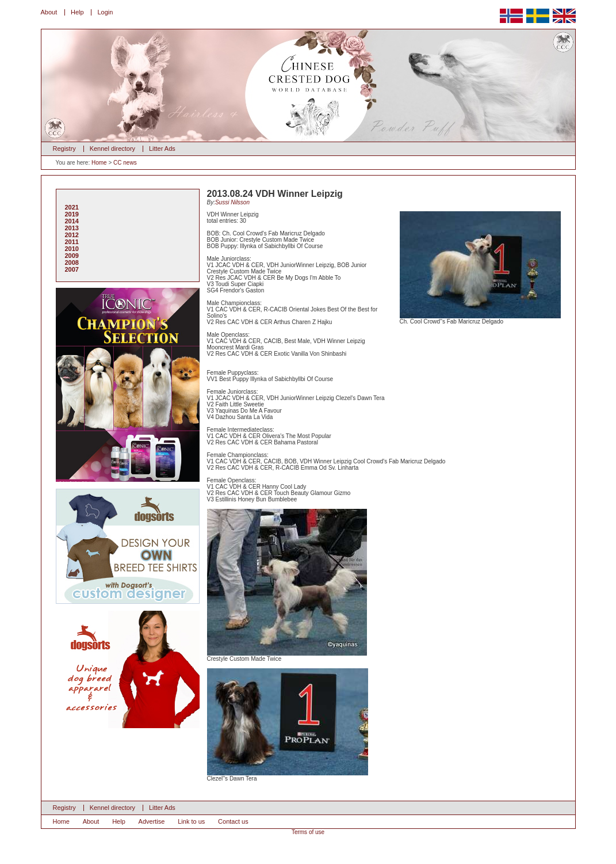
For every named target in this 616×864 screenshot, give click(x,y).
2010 (72, 249)
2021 (72, 207)
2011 (72, 242)
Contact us (233, 821)
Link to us (191, 821)
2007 (72, 269)
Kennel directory (113, 149)
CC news (125, 163)
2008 (72, 262)
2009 (72, 256)
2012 (72, 235)
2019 (72, 214)
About (49, 12)
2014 (72, 221)
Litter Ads (162, 149)
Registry (64, 149)
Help (77, 12)
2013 (72, 228)
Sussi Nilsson (232, 202)
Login (105, 12)
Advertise (152, 821)
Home (99, 163)
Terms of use (308, 832)
